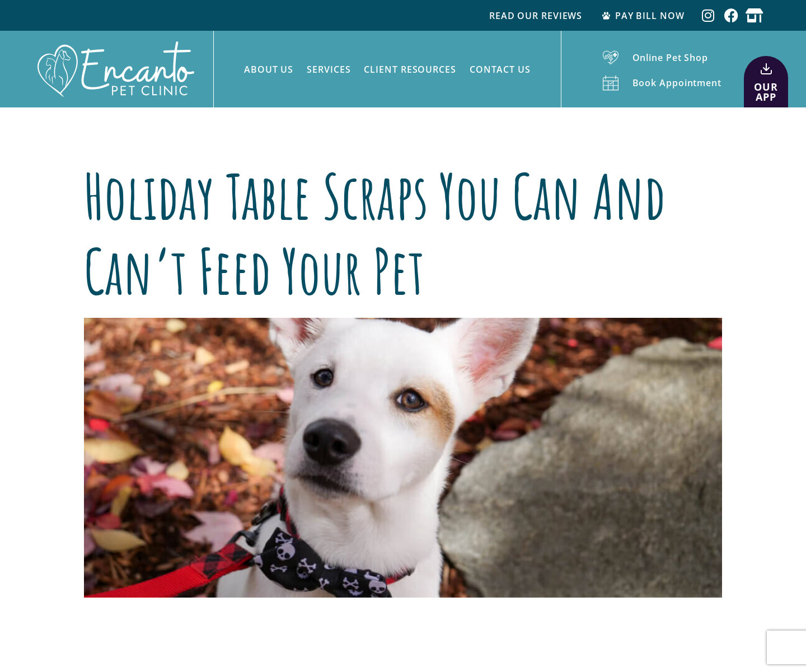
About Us (269, 69)
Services (329, 69)
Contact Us (500, 69)
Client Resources (410, 69)
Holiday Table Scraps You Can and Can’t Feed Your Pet (375, 233)
